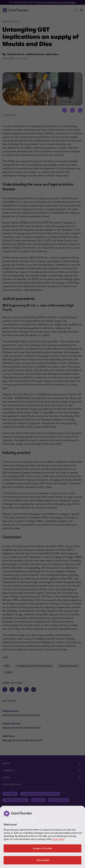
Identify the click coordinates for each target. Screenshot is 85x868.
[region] (42, 837)
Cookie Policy (58, 839)
